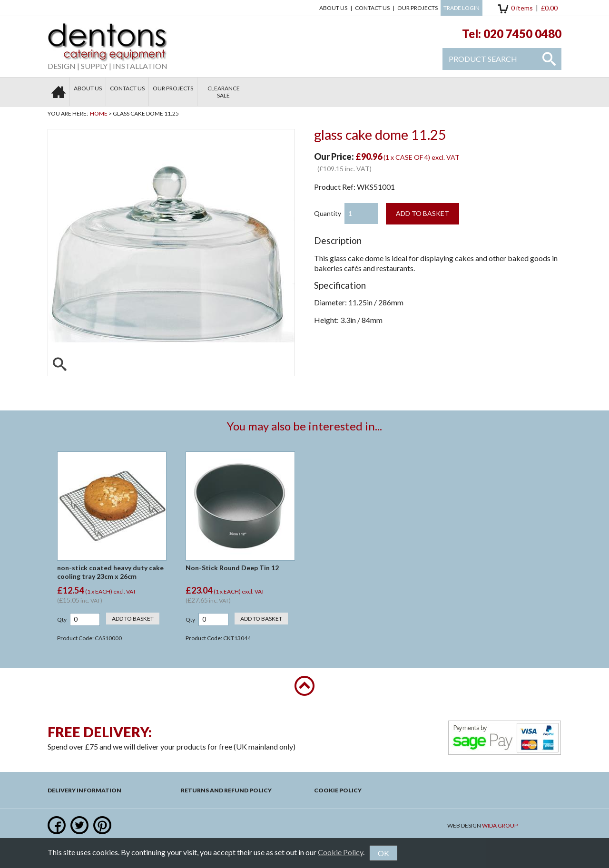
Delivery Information (84, 790)
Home (99, 113)
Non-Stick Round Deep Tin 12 (232, 568)
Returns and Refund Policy (226, 790)
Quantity (328, 213)
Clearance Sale (224, 92)
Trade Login (462, 8)
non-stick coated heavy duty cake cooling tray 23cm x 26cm (110, 572)
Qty (62, 619)
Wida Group (500, 825)
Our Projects (417, 8)
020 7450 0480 (522, 34)
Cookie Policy (338, 790)
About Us (333, 8)
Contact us (372, 8)
